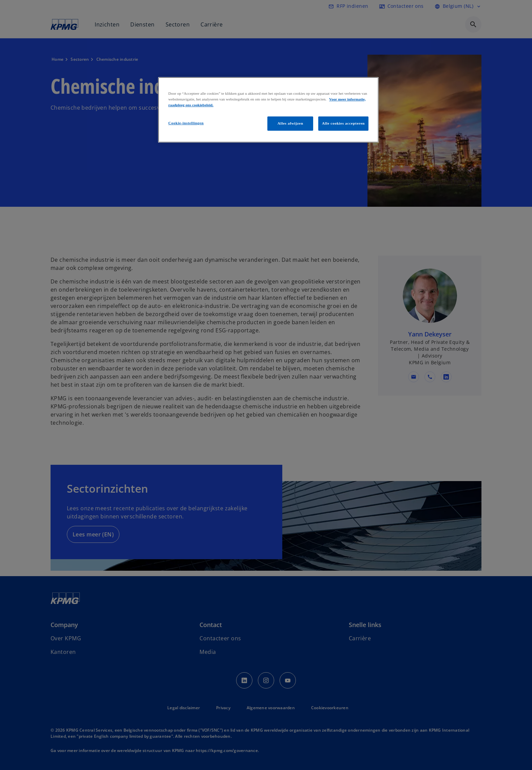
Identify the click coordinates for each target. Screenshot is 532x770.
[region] (268, 110)
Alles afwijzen (290, 123)
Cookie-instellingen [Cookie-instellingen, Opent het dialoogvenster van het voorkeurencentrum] (186, 123)
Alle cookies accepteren (343, 123)
